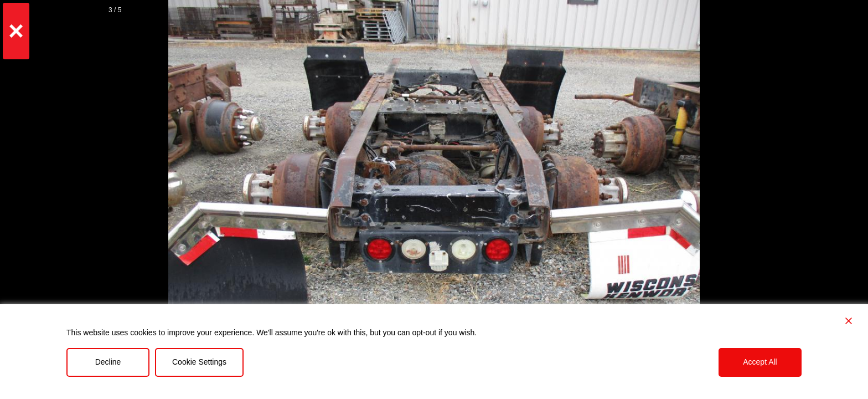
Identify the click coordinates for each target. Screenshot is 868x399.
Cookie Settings (199, 362)
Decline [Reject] (108, 362)
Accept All (760, 362)
